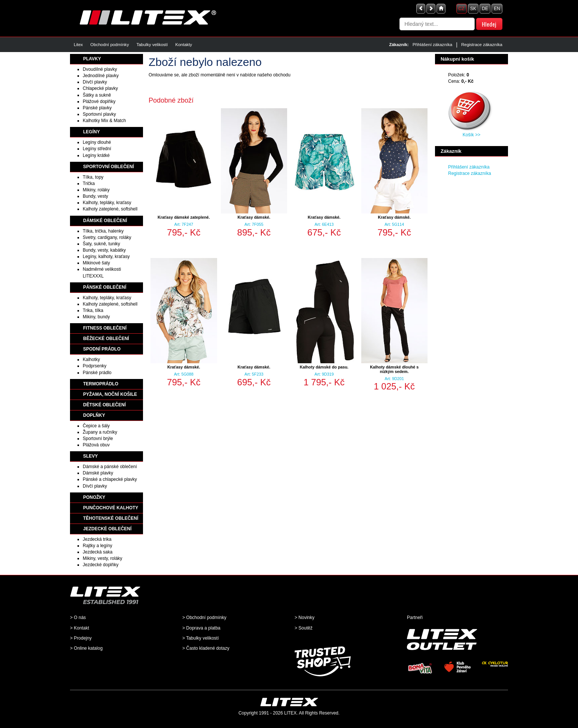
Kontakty (184, 45)
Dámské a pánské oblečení (110, 467)
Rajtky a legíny (98, 546)
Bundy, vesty (95, 196)
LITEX (290, 713)
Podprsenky (95, 366)
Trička (89, 183)
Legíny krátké (96, 155)
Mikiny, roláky (96, 190)
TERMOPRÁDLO (101, 384)
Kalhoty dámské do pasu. (324, 367)
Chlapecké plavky (100, 88)
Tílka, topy (93, 177)
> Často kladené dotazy (206, 648)
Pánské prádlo (97, 373)
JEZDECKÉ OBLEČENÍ (107, 529)
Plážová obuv (96, 445)
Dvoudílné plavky (100, 69)
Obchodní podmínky (109, 45)
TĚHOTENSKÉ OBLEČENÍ (111, 518)
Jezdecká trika (97, 539)
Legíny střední (97, 149)
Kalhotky (91, 360)
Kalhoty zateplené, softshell (110, 209)
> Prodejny (81, 638)
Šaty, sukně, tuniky (101, 244)
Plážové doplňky (99, 101)
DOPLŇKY (94, 415)
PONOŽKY (94, 497)
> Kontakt (80, 628)
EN (497, 9)
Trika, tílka (93, 310)
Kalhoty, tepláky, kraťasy (107, 203)
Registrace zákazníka (482, 45)
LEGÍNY (92, 132)
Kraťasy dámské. (254, 217)
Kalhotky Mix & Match (104, 121)
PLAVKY (92, 59)
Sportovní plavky (99, 114)
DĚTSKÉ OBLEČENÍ (104, 405)
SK (473, 9)
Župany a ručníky (100, 432)
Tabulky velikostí (152, 45)
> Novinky (305, 618)
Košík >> (471, 135)
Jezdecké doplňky (101, 565)
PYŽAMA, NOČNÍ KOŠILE (110, 394)
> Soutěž (304, 628)
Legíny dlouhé (97, 142)
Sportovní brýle (98, 439)
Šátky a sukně (97, 95)
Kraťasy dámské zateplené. (184, 217)
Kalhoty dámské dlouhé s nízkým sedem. (394, 369)
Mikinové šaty (96, 263)
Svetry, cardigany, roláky (107, 237)
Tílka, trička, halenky (103, 231)
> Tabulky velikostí (201, 638)
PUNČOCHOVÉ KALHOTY (111, 508)
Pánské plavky (97, 108)
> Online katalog (86, 648)
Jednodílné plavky (101, 76)
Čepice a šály (96, 426)
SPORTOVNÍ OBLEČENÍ (109, 167)
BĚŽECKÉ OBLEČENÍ (106, 339)
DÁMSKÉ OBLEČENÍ (105, 221)
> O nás (78, 618)
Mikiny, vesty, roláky (103, 558)
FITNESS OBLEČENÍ (105, 328)
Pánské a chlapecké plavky (110, 479)
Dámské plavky (98, 473)
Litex (78, 45)
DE (485, 9)
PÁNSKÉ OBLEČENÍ (105, 287)
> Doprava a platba (201, 628)
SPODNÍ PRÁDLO (102, 349)
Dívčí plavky (95, 82)
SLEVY (90, 456)
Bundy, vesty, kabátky (104, 250)
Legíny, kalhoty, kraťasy (106, 257)
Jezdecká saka (98, 552)
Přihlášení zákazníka (432, 45)
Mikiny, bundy (96, 317)
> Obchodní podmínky (204, 618)
